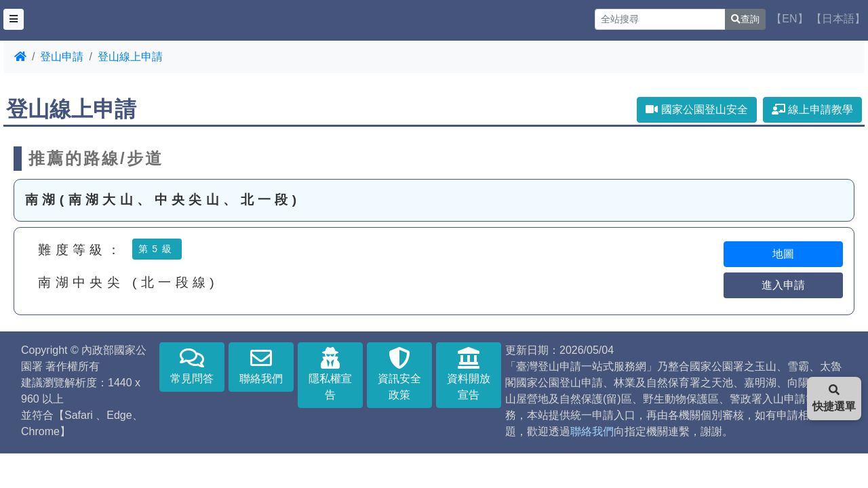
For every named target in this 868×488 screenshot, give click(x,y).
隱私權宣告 (330, 374)
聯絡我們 (261, 366)
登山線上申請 (130, 57)
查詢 (745, 19)
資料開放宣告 (469, 374)
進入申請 (783, 285)
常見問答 (192, 366)
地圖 (783, 254)
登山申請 (62, 57)
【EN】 (789, 19)
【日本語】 (838, 19)
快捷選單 (834, 398)
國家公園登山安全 (696, 109)
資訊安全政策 (399, 374)
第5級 (157, 249)
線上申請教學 (812, 109)
